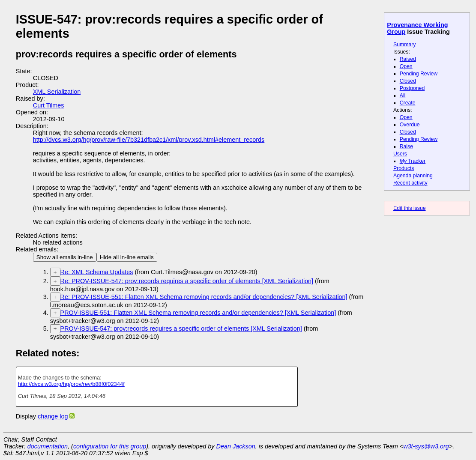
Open (406, 66)
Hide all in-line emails (127, 257)
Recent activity (410, 183)
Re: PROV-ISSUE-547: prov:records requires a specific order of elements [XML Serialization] (187, 281)
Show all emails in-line (65, 257)
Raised (408, 59)
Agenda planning (413, 176)
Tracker (413, 161)
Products (404, 168)
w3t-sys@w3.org (426, 446)
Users (400, 154)
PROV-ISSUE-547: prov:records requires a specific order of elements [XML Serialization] (181, 329)
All (403, 96)
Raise (406, 146)
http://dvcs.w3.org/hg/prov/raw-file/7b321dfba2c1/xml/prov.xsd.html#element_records (149, 140)
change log (53, 416)
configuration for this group (110, 446)
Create (408, 103)
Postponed (412, 88)
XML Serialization (57, 92)
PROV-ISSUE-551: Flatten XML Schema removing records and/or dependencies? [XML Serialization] (198, 313)
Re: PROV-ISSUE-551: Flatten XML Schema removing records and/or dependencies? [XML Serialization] (204, 297)
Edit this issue (409, 208)
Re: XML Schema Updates (97, 272)
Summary (404, 45)
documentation (48, 446)
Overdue (410, 125)
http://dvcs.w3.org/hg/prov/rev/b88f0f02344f (71, 384)
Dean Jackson (236, 446)
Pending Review (419, 74)
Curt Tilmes (49, 105)
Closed (408, 81)
